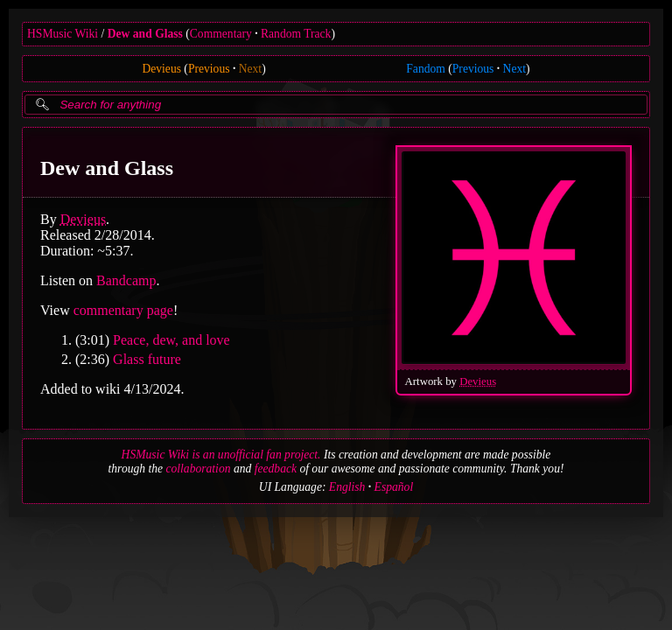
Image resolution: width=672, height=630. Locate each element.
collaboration (198, 469)
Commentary (221, 34)
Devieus (161, 69)
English (347, 487)
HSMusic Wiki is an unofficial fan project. (221, 455)
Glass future (147, 359)
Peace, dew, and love (171, 340)
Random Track (296, 34)
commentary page (123, 310)
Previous (209, 69)
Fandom (426, 69)
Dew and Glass (145, 34)
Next (250, 69)
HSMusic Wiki (63, 34)
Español (394, 487)
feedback (276, 469)
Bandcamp (126, 280)
